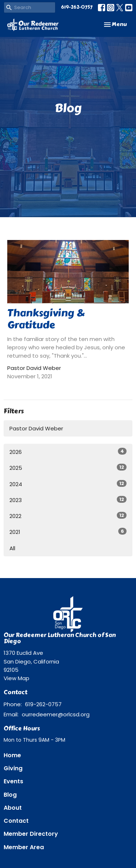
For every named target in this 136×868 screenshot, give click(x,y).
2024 (68, 484)
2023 (68, 500)
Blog (10, 795)
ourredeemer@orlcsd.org (56, 714)
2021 (68, 532)
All (12, 548)
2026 (68, 452)
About (13, 808)
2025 (68, 468)
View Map (17, 678)
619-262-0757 (77, 7)
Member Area (24, 847)
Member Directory (31, 834)
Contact (16, 821)
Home (12, 755)
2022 (68, 516)
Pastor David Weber (36, 428)
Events (13, 781)
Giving (13, 768)
